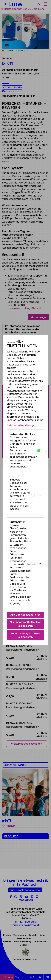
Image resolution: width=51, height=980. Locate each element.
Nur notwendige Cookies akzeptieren (26, 635)
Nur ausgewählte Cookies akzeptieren (26, 624)
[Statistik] (34, 495)
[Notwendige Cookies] (40, 451)
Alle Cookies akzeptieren (26, 615)
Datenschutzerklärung (20, 425)
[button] (46, 451)
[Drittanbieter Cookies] (34, 563)
